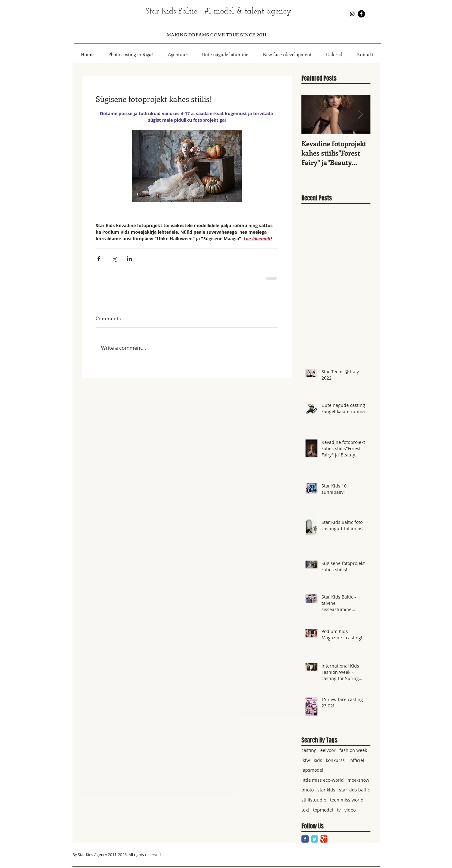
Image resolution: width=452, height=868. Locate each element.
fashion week (353, 750)
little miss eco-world (323, 780)
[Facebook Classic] (305, 839)
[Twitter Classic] (314, 839)
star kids (326, 790)
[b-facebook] (361, 14)
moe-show (358, 780)
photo (308, 790)
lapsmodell (313, 770)
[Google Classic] (324, 839)
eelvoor (328, 750)
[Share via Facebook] (99, 259)
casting (309, 750)
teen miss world (347, 800)
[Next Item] (360, 114)
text (305, 810)
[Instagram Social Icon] (352, 14)
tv (339, 810)
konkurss (335, 760)
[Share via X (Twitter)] (114, 259)
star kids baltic (354, 790)
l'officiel (356, 760)
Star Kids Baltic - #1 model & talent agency (218, 11)
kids (318, 760)
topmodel (323, 810)
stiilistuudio (314, 800)
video (350, 810)
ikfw (306, 760)
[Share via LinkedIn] (129, 259)
